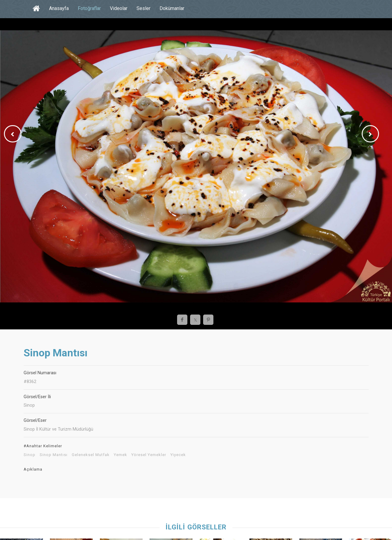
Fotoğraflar (89, 8)
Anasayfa (59, 8)
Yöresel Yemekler (149, 455)
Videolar (119, 8)
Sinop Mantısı (54, 455)
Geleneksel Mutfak (91, 455)
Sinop (30, 455)
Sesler (143, 8)
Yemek (120, 455)
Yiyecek (178, 455)
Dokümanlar (172, 8)
